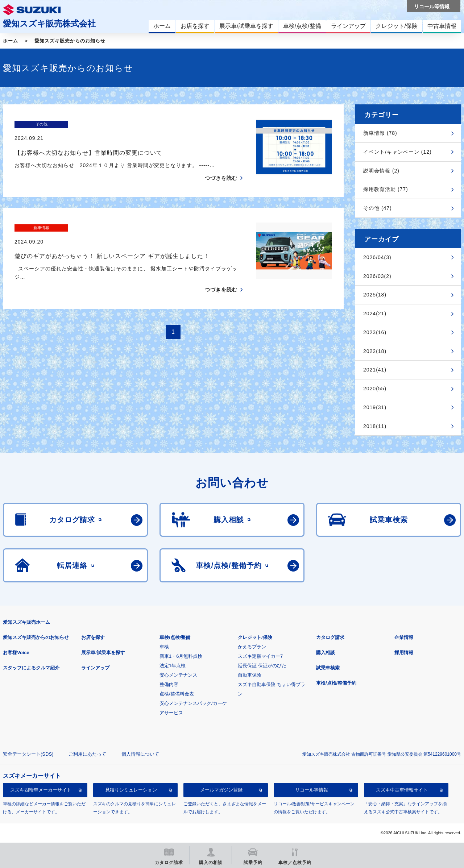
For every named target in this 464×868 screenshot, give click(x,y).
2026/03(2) (377, 276)
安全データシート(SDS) (28, 754)
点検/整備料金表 (177, 694)
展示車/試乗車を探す (103, 653)
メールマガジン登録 (221, 790)
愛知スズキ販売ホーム (26, 622)
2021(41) (375, 370)
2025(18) (375, 295)
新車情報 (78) (380, 133)
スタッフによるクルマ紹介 (31, 668)
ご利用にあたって (87, 754)
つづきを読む (221, 164)
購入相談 (326, 653)
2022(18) (375, 351)
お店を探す (93, 637)
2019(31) (375, 407)
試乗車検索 (328, 668)
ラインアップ (95, 668)
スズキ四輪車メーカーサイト (41, 790)
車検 (164, 647)
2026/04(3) (377, 257)
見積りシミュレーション (131, 790)
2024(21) (375, 313)
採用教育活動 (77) (386, 189)
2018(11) (375, 426)
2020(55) (375, 389)
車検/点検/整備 (175, 637)
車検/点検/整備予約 (336, 683)
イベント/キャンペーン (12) (397, 152)
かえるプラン (252, 647)
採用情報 (404, 653)
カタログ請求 (330, 637)
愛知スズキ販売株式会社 (49, 24)
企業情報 (404, 637)
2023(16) (375, 332)
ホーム (11, 41)
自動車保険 (250, 675)
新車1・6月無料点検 (181, 656)
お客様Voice (16, 653)
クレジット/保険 (255, 637)
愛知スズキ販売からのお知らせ (70, 41)
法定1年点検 (173, 666)
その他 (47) (378, 208)
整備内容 (169, 684)
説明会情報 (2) (381, 171)
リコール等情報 (312, 790)
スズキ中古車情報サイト (402, 790)
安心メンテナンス (178, 675)
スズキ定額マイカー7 (260, 656)
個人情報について (140, 754)
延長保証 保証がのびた (262, 666)
